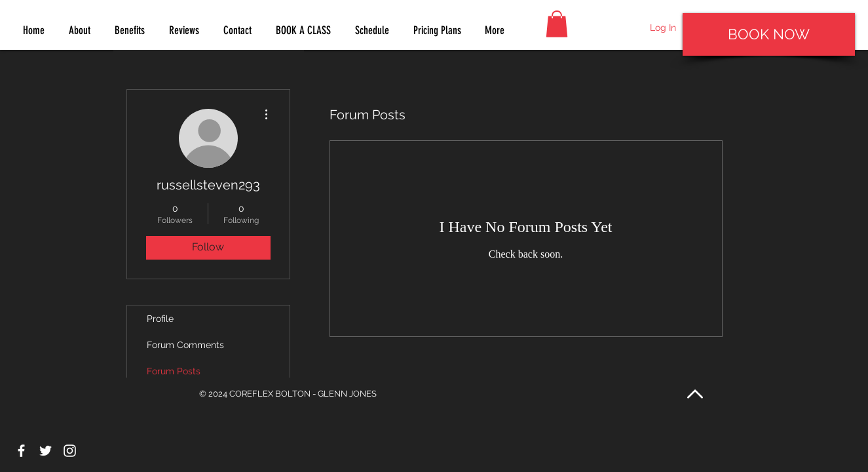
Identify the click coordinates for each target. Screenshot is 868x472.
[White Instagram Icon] (70, 451)
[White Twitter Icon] (46, 451)
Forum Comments (185, 345)
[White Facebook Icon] (21, 451)
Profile (160, 319)
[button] (557, 24)
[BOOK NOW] (769, 34)
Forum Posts (174, 371)
